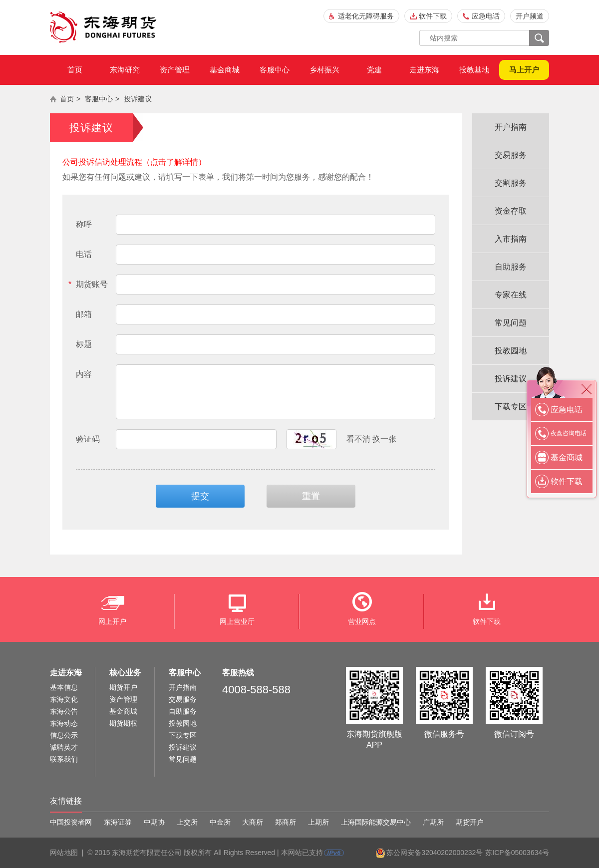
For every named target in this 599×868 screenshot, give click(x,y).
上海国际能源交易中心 (376, 822)
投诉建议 (138, 99)
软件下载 (433, 16)
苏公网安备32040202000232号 (435, 853)
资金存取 (511, 211)
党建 (374, 70)
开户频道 (530, 16)
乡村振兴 (324, 70)
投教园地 (511, 351)
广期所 (433, 822)
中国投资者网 (71, 822)
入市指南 (511, 239)
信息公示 (64, 735)
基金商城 (225, 70)
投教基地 (474, 70)
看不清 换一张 (371, 439)
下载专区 (511, 407)
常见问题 (511, 323)
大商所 (253, 822)
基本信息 (64, 687)
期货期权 (123, 723)
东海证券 (118, 822)
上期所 (318, 822)
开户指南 (511, 127)
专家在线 (511, 295)
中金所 (220, 822)
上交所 (187, 822)
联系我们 (64, 759)
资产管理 (175, 70)
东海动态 (64, 723)
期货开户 (123, 687)
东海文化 (64, 699)
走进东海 (424, 70)
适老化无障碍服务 (366, 16)
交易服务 (511, 155)
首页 (75, 70)
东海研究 (125, 70)
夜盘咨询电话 (569, 433)
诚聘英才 (64, 747)
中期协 (154, 822)
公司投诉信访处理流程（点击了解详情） (134, 162)
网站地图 (64, 853)
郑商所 (286, 822)
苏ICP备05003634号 (517, 853)
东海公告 (64, 711)
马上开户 (524, 70)
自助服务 (511, 267)
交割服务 (511, 183)
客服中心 (275, 70)
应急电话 (486, 16)
